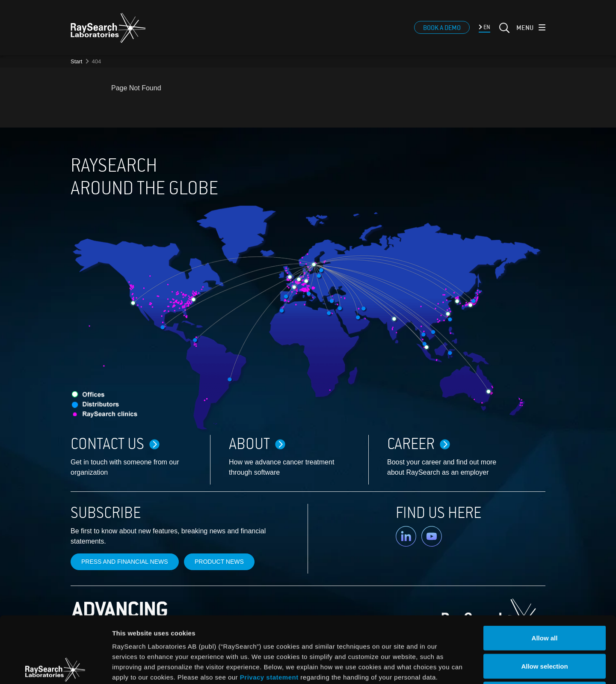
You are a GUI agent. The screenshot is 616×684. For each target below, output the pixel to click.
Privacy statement (269, 611)
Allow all (545, 572)
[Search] (503, 33)
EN (486, 27)
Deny (545, 628)
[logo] (108, 28)
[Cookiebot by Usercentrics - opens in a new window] (55, 667)
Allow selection (544, 600)
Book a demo (442, 28)
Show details (449, 667)
